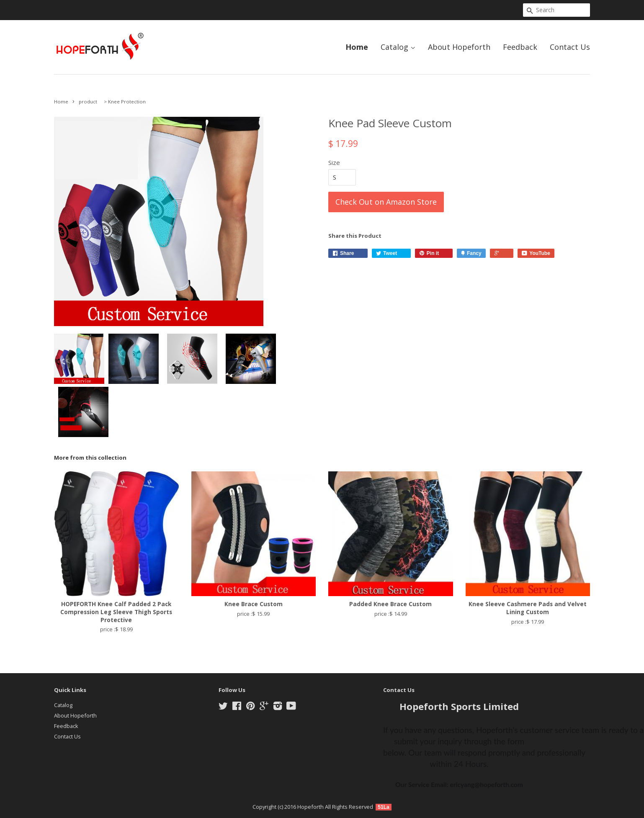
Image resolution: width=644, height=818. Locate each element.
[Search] (556, 10)
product (88, 102)
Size (334, 162)
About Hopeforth (459, 47)
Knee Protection (127, 102)
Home (357, 47)
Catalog (398, 47)
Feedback (520, 47)
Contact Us (570, 47)
